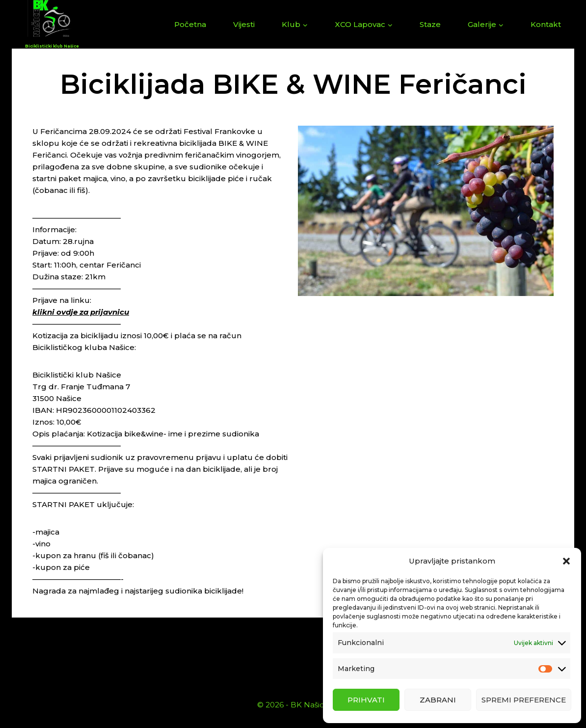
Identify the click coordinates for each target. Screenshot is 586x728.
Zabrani (438, 700)
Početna (190, 24)
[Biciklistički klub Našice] (52, 24)
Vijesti (244, 24)
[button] (566, 561)
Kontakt (546, 24)
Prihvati (366, 700)
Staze (430, 24)
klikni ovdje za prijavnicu (81, 312)
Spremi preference (524, 700)
